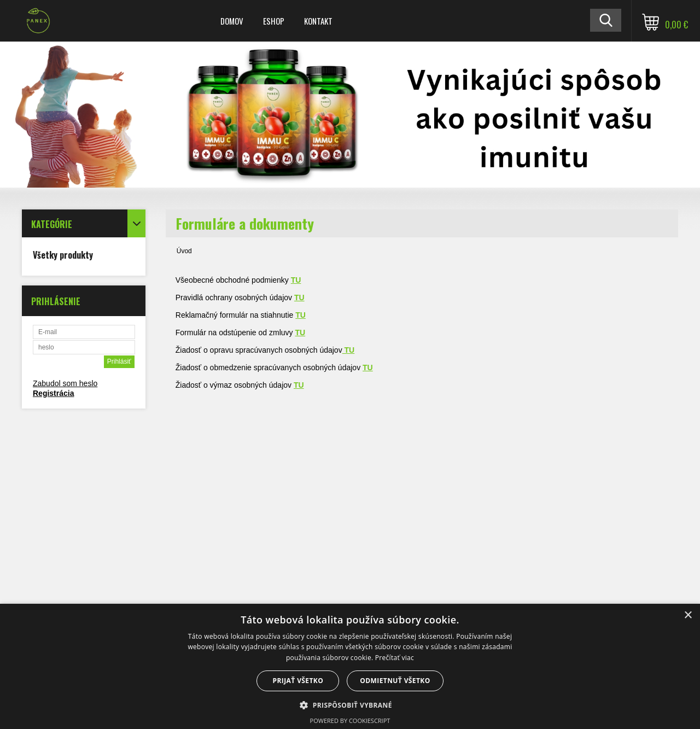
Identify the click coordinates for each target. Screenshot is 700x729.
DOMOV (232, 21)
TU (368, 368)
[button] (350, 705)
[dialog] (350, 666)
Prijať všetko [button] (298, 681)
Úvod (184, 251)
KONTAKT (318, 21)
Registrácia (53, 393)
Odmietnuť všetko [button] (395, 681)
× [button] (688, 616)
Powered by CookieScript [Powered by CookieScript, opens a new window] (350, 721)
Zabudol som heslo (65, 383)
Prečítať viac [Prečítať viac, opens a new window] (395, 658)
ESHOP (274, 21)
